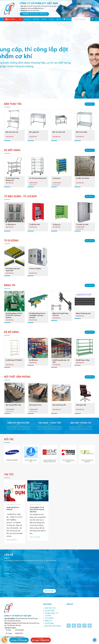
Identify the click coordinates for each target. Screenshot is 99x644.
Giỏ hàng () (69, 19)
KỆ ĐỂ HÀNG (49, 624)
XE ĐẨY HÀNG (49, 611)
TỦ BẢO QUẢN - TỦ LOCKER (51, 615)
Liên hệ (58, 19)
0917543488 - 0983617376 (38, 14)
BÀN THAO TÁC (49, 608)
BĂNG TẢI (47, 621)
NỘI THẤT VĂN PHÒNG (52, 626)
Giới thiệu (36, 19)
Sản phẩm (11, 19)
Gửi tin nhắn (49, 591)
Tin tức (51, 19)
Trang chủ (27, 19)
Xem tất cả (90, 105)
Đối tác (44, 19)
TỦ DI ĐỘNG (48, 618)
